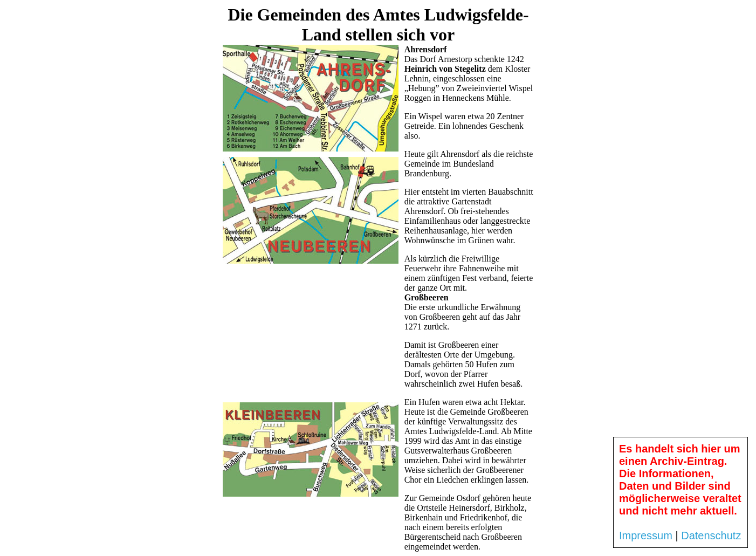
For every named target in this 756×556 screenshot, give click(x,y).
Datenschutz (711, 536)
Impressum (646, 536)
